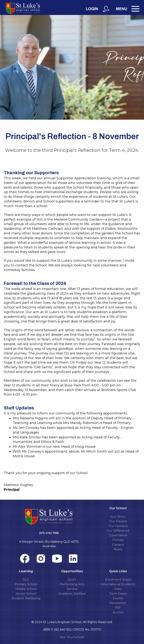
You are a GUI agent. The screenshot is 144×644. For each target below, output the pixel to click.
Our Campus (118, 526)
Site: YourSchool (72, 637)
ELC (26, 580)
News (118, 549)
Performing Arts (72, 584)
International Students (118, 584)
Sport (72, 580)
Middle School (26, 589)
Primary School (26, 584)
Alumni (118, 612)
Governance (118, 535)
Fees (118, 589)
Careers (118, 545)
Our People (118, 521)
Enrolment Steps (118, 580)
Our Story (118, 517)
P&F (118, 608)
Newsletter (118, 603)
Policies (118, 540)
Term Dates (118, 594)
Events (118, 598)
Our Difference (118, 531)
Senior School (26, 594)
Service (72, 589)
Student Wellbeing (26, 598)
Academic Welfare (72, 594)
